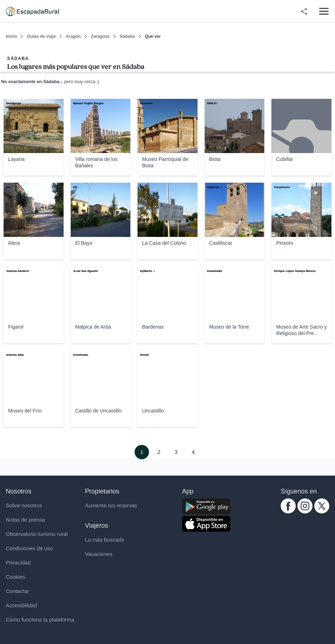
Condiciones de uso (29, 548)
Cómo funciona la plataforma (40, 620)
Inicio (11, 36)
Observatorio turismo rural (37, 534)
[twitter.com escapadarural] (322, 511)
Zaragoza (100, 36)
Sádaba (127, 36)
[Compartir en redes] (304, 11)
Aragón (73, 36)
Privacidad (18, 562)
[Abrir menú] (324, 11)
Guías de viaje (41, 36)
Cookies (15, 577)
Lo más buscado (105, 540)
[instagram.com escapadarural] (305, 511)
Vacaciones (99, 554)
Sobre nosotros (24, 505)
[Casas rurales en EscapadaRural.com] (32, 11)
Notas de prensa (25, 520)
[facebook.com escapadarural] (288, 511)
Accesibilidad (21, 605)
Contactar (17, 591)
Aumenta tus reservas (111, 505)
